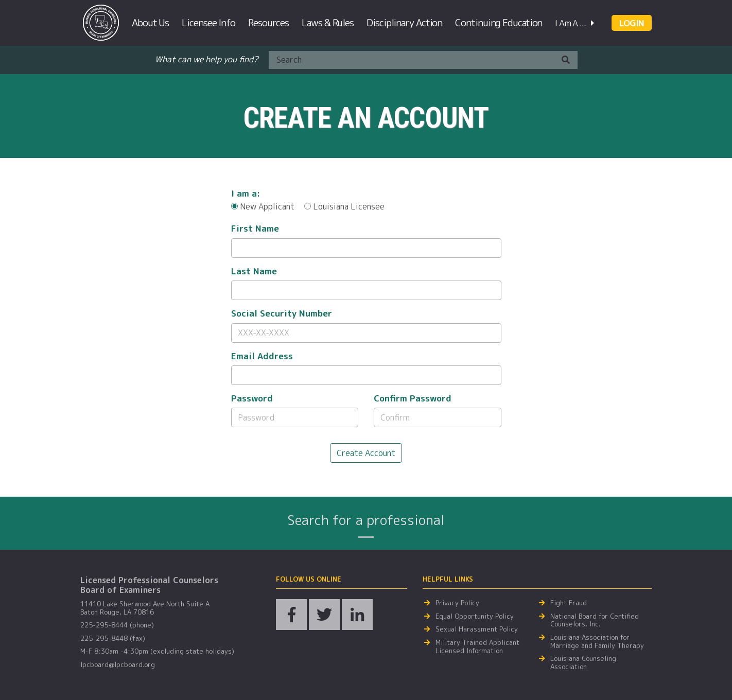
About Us (150, 23)
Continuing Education (499, 23)
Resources (268, 23)
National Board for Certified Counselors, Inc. (595, 620)
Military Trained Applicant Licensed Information (477, 647)
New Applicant (263, 207)
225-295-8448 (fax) (113, 639)
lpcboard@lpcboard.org (118, 665)
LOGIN (632, 23)
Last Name (254, 271)
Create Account (366, 453)
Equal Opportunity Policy (475, 617)
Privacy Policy (457, 603)
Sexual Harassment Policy (477, 629)
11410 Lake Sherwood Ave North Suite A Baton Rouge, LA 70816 (145, 608)
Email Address (262, 356)
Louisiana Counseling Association (583, 663)
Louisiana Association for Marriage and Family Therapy (597, 642)
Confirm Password (413, 398)
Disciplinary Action (404, 23)
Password (252, 398)
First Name (255, 229)
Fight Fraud (569, 603)
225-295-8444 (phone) (117, 625)
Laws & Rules (328, 23)
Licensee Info (208, 23)
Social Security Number (282, 313)
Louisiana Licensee (344, 207)
